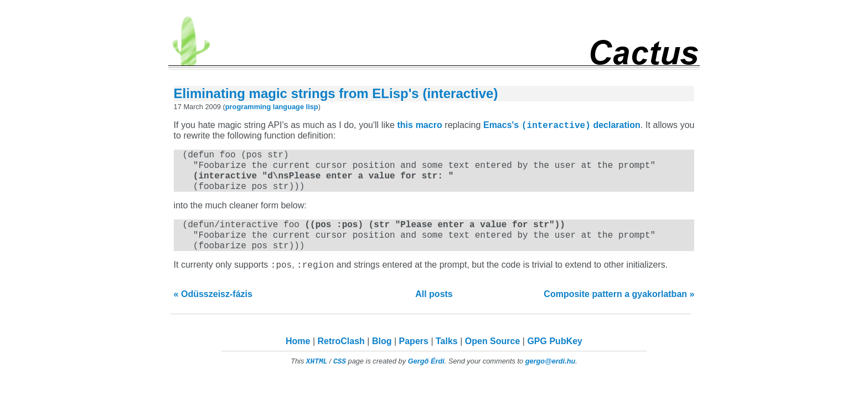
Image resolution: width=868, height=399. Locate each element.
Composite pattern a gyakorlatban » (619, 309)
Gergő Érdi (426, 376)
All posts (434, 309)
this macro (420, 127)
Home (298, 356)
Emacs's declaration (562, 127)
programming (248, 107)
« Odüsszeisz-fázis (213, 309)
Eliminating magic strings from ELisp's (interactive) (336, 93)
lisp (312, 107)
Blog (382, 356)
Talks (447, 356)
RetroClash (341, 356)
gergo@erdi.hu (551, 376)
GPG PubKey (555, 356)
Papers (414, 356)
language (288, 107)
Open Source (493, 356)
